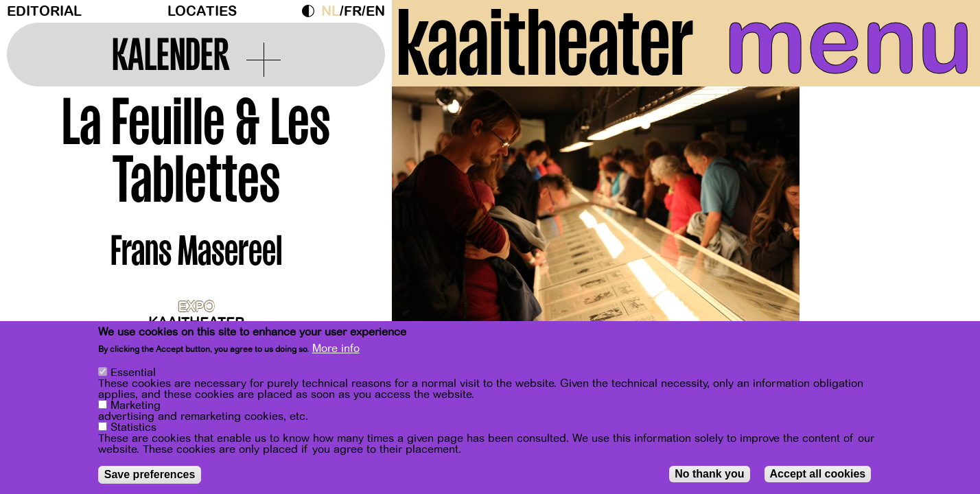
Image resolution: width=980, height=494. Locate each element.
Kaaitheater (196, 323)
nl (330, 11)
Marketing (136, 418)
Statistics (133, 440)
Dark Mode (312, 11)
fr (353, 11)
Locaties (202, 11)
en (375, 11)
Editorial (44, 11)
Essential (133, 385)
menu (849, 41)
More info (336, 361)
